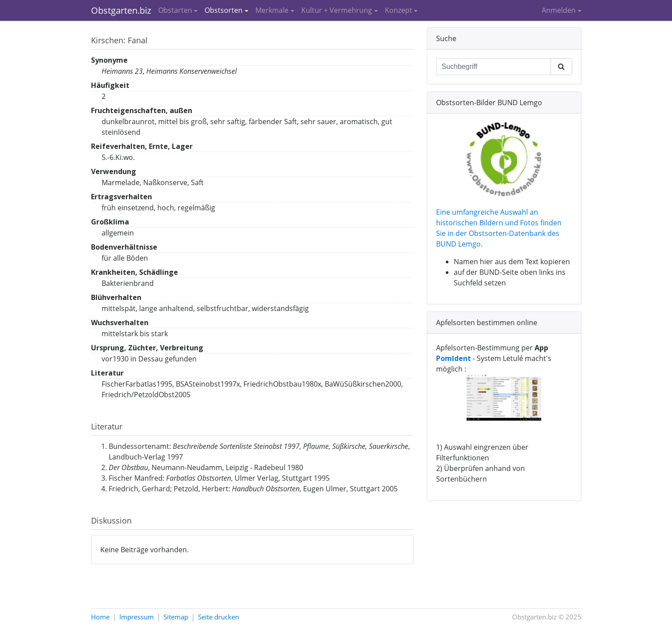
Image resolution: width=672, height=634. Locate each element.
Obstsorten (224, 10)
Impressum (137, 617)
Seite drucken (218, 617)
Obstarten (175, 10)
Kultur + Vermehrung (337, 10)
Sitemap (176, 617)
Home (100, 617)
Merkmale (272, 10)
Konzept (399, 10)
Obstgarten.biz (121, 10)
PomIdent (454, 358)
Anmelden (559, 10)
